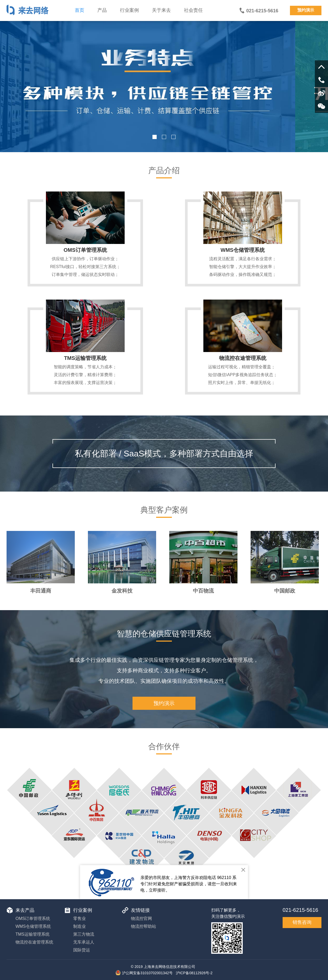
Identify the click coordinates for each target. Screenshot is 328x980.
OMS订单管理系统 (85, 250)
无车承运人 (84, 942)
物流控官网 (141, 918)
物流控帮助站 (144, 926)
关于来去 (161, 10)
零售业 (80, 918)
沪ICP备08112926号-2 (194, 973)
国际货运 (82, 950)
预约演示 (306, 10)
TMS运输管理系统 (85, 358)
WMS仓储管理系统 (243, 250)
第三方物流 (84, 934)
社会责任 (193, 10)
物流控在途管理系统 (243, 358)
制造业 (80, 926)
